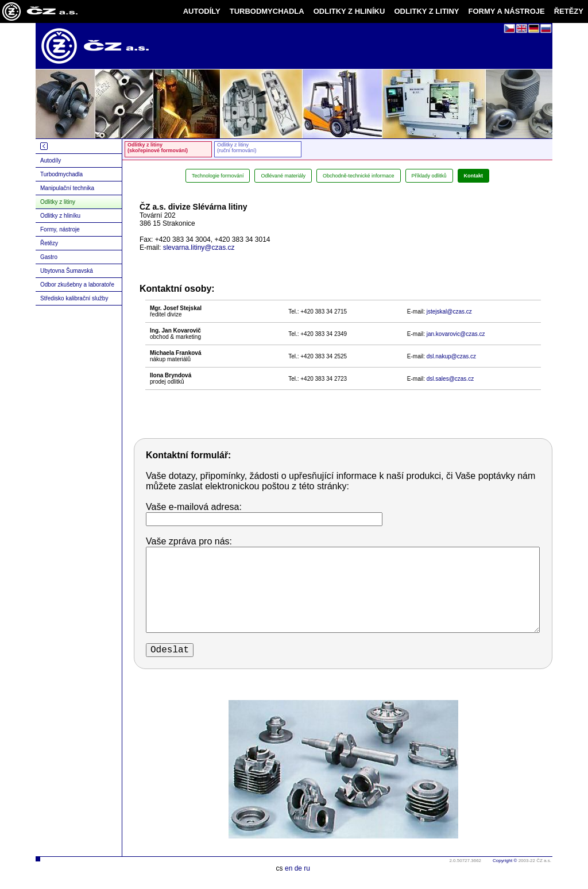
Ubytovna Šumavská (67, 271)
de (298, 868)
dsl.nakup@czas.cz (451, 356)
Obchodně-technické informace (359, 176)
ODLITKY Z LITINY (426, 11)
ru (307, 868)
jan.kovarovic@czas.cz (456, 334)
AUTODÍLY (202, 11)
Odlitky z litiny (58, 202)
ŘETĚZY (569, 11)
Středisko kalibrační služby (74, 298)
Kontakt (474, 176)
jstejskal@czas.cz (449, 312)
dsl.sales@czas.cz (450, 379)
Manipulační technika (67, 188)
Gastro (49, 257)
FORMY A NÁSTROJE (507, 11)
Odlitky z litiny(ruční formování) (237, 148)
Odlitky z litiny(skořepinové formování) (158, 148)
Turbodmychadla (61, 174)
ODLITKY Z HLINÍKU (349, 11)
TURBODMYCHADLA (267, 11)
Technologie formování (218, 176)
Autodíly (51, 161)
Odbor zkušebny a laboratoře (77, 285)
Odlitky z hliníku (60, 216)
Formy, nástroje (60, 229)
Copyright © (505, 861)
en (289, 868)
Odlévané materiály (283, 176)
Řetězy (49, 243)
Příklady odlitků (429, 176)
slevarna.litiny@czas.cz (199, 248)
